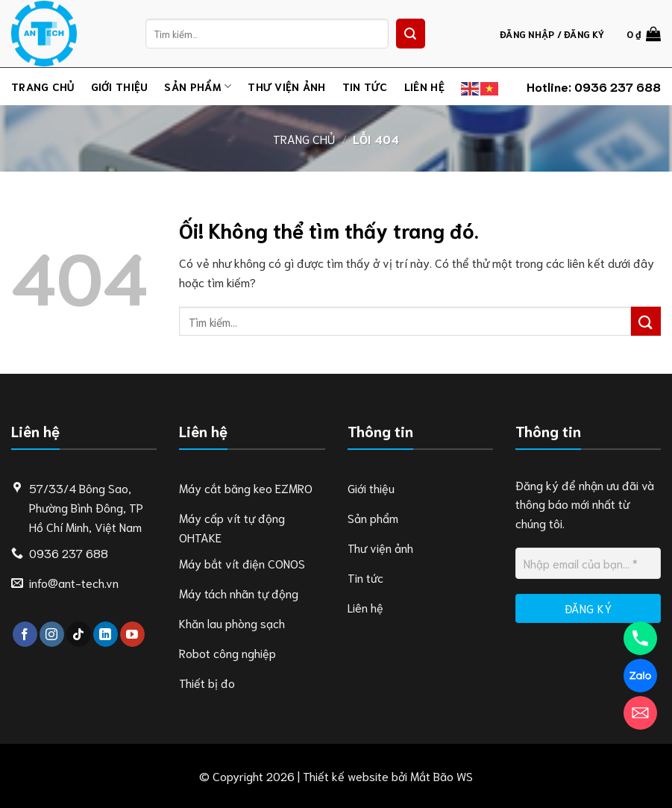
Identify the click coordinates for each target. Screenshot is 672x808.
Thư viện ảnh (286, 86)
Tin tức (365, 86)
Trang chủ (43, 86)
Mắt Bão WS (442, 776)
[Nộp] (411, 34)
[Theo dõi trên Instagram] (52, 634)
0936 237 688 (618, 86)
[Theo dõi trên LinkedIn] (106, 634)
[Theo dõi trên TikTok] (79, 634)
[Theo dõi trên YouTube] (132, 634)
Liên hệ (424, 86)
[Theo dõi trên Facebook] (25, 634)
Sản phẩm (198, 87)
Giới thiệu (120, 86)
